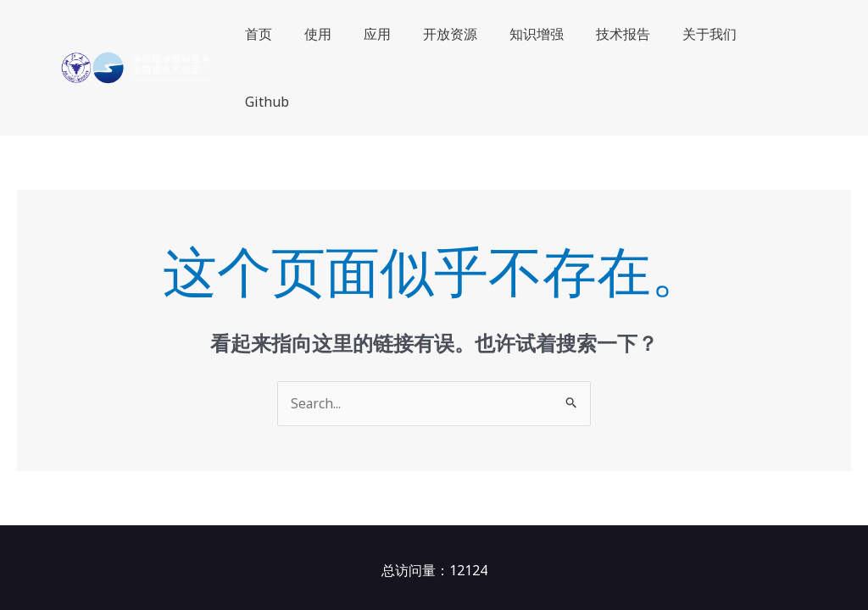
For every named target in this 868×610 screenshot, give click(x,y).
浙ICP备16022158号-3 (640, 550)
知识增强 (534, 34)
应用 (385, 34)
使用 (331, 34)
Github (773, 34)
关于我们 (697, 34)
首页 (276, 34)
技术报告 (615, 34)
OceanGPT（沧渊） (368, 550)
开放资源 (453, 34)
